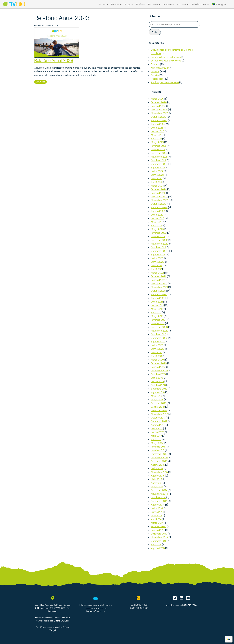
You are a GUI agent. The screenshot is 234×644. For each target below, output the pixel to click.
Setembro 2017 (159, 421)
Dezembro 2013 (159, 534)
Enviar (155, 32)
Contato (183, 4)
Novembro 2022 (159, 244)
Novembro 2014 (159, 494)
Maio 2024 (157, 178)
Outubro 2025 (158, 117)
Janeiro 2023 (158, 236)
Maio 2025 (157, 135)
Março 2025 (157, 142)
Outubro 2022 (158, 247)
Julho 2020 (157, 345)
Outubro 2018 (158, 385)
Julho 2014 (157, 508)
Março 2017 (157, 443)
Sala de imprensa (200, 4)
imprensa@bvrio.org (96, 611)
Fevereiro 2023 (159, 233)
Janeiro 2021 (158, 323)
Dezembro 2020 (159, 327)
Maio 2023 (157, 222)
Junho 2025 (157, 131)
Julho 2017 (157, 428)
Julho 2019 (157, 378)
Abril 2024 (156, 182)
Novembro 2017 (159, 414)
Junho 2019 (157, 381)
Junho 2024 (158, 175)
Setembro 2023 (159, 207)
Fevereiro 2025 (159, 146)
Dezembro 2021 (159, 283)
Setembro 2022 (159, 251)
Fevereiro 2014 (159, 526)
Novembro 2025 (159, 113)
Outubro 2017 (158, 418)
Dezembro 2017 (159, 410)
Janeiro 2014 (158, 530)
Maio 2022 (157, 265)
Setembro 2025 (159, 120)
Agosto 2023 (158, 211)
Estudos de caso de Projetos (166, 61)
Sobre (104, 4)
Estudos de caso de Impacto (166, 57)
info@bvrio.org (105, 605)
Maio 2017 (156, 436)
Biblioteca (154, 4)
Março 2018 (157, 399)
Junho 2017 (157, 432)
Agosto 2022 (158, 254)
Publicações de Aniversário (165, 82)
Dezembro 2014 (159, 490)
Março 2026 (157, 99)
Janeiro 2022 (158, 280)
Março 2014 (157, 523)
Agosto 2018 (158, 392)
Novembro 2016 (159, 457)
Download (40, 82)
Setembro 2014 (159, 501)
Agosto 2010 (158, 548)
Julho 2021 (157, 302)
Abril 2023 (156, 225)
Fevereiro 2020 (159, 363)
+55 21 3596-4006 (138, 605)
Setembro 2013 (159, 541)
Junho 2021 (157, 305)
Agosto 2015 (158, 476)
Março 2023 (157, 229)
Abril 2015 (156, 483)
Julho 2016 (157, 468)
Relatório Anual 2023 (54, 60)
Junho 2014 (157, 512)
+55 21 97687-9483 (139, 608)
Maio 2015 (156, 479)
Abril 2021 (156, 312)
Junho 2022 (157, 262)
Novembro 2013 (159, 537)
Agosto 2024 (158, 167)
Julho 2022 (157, 258)
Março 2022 (157, 273)
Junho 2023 (158, 218)
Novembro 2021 (159, 287)
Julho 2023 (157, 215)
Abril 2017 (156, 439)
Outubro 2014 (158, 497)
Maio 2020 (157, 352)
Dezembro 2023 (159, 196)
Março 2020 (157, 360)
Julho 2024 (157, 171)
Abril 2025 (156, 138)
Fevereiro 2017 (159, 447)
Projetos (129, 4)
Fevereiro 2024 (159, 189)
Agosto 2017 (158, 425)
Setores (116, 4)
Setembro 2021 (159, 294)
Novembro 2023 (160, 200)
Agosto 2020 (158, 341)
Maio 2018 (156, 396)
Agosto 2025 (158, 124)
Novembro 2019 (159, 370)
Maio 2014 (156, 515)
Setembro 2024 (159, 164)
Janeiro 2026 (158, 106)
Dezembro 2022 (159, 240)
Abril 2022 (156, 269)
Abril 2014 (156, 519)
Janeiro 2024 (158, 193)
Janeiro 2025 (158, 149)
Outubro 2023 (159, 204)
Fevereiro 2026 (159, 102)
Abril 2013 (156, 544)
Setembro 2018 (159, 389)
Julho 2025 (157, 128)
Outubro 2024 (159, 160)
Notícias (140, 4)
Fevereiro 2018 (159, 403)
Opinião (155, 75)
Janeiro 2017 (158, 450)
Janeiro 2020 (158, 367)
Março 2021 (157, 316)
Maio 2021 (156, 309)
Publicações (157, 79)
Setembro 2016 (159, 461)
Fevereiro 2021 (159, 320)
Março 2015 (157, 486)
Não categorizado (160, 68)
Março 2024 (157, 186)
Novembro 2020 (160, 331)
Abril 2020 (156, 356)
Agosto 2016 (158, 465)
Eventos (155, 64)
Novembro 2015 (159, 472)
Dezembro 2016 (159, 454)
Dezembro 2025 (159, 109)
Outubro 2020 (159, 334)
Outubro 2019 (158, 374)
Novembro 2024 (160, 157)
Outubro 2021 (158, 291)
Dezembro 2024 (159, 153)
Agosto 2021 (158, 298)
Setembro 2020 (159, 338)
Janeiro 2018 (158, 407)
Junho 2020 (158, 349)
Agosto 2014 (158, 505)
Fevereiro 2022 (159, 276)
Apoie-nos (169, 4)
